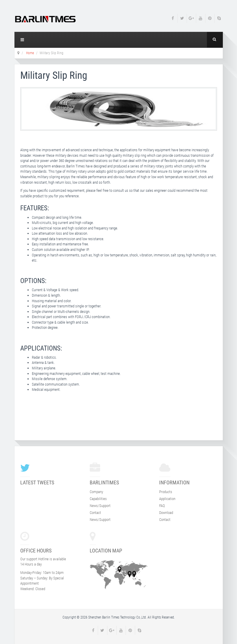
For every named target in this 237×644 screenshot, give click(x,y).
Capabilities (98, 499)
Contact (95, 513)
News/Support (100, 506)
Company (96, 492)
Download (166, 513)
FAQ (162, 506)
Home (30, 53)
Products (166, 492)
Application (167, 499)
